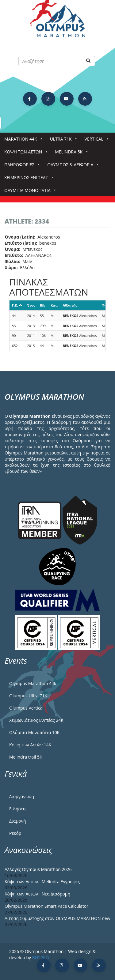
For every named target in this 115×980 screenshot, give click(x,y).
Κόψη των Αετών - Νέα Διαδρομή (37, 894)
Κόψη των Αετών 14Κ (30, 745)
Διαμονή (18, 821)
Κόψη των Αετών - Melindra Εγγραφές (42, 882)
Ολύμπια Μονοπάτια (29, 192)
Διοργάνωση (22, 796)
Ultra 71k (62, 141)
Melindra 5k (70, 154)
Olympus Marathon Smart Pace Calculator (46, 906)
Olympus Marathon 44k (33, 683)
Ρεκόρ (15, 833)
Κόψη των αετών (24, 154)
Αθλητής (70, 305)
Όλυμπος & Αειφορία (71, 166)
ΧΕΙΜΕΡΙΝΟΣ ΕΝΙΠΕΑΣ (27, 179)
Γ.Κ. (17, 305)
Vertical (95, 141)
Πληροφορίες (21, 166)
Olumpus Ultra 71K (28, 696)
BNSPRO (41, 957)
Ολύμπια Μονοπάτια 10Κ (34, 732)
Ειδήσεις (18, 809)
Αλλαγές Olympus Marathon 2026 (38, 869)
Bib (43, 305)
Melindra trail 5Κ (26, 757)
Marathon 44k (22, 141)
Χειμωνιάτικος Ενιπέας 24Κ (36, 720)
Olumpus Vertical (26, 708)
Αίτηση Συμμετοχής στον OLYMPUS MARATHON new (57, 918)
